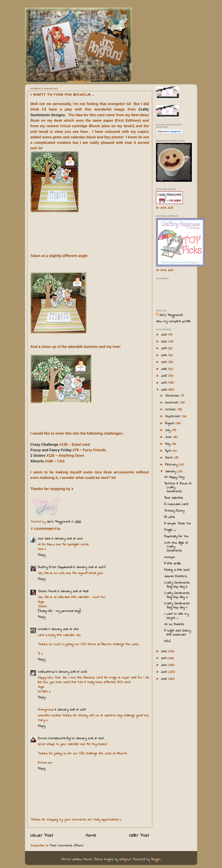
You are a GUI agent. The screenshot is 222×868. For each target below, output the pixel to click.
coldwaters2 (46, 672)
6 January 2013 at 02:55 (89, 567)
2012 (164, 651)
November (172, 403)
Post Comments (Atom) (66, 846)
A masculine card (176, 504)
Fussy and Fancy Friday (51, 450)
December (173, 396)
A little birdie (172, 564)
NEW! (167, 641)
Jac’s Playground (171, 315)
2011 (164, 658)
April (168, 451)
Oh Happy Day (174, 477)
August (170, 423)
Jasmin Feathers (176, 576)
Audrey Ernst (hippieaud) (55, 567)
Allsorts (37, 461)
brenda (43, 629)
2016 (164, 369)
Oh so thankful (174, 624)
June (169, 437)
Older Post (139, 836)
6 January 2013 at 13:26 (73, 591)
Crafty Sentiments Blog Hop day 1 (177, 606)
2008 (164, 679)
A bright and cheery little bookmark (177, 633)
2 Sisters (38, 455)
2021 (164, 335)
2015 (165, 376)
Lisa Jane (44, 539)
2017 (164, 362)
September (173, 416)
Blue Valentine (174, 498)
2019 (164, 348)
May (168, 444)
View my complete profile (173, 321)
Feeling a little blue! (177, 570)
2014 (164, 383)
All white (170, 517)
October (171, 410)
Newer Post (42, 836)
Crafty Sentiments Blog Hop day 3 (177, 585)
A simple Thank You (178, 524)
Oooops (169, 557)
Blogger (156, 859)
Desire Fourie (47, 591)
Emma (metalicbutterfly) (54, 739)
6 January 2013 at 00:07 (67, 539)
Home (91, 836)
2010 (164, 665)
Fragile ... (170, 530)
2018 (164, 355)
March (169, 458)
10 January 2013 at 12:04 (88, 739)
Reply (42, 555)
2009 (164, 672)
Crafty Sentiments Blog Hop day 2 (177, 595)
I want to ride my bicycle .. (176, 616)
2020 (165, 342)
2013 (164, 390)
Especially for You (176, 536)
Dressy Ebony (174, 511)
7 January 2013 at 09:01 (63, 629)
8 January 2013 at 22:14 (70, 710)
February (172, 465)
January (171, 472)
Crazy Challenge (45, 444)
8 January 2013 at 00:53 (71, 672)
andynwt (125, 859)
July (168, 430)
